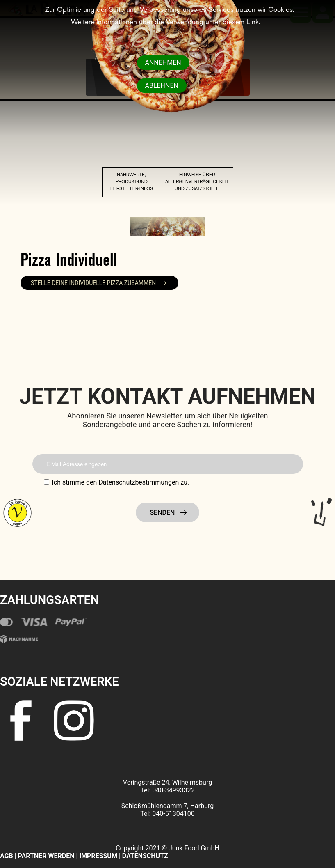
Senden (163, 513)
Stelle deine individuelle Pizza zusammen (93, 283)
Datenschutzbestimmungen (139, 482)
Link (253, 23)
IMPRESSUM (99, 856)
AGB (7, 856)
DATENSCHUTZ (145, 856)
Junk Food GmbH (194, 848)
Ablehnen (162, 86)
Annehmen (163, 63)
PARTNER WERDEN (46, 856)
